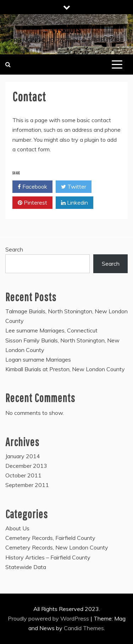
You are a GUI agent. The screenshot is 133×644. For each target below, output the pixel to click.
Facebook (32, 187)
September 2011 (27, 485)
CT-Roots (66, 30)
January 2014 (23, 456)
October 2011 (23, 475)
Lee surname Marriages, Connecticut (51, 330)
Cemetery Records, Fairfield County (50, 538)
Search (14, 249)
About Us (17, 528)
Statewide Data (26, 567)
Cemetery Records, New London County (57, 547)
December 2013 (26, 466)
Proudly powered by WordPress (49, 618)
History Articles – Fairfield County (48, 557)
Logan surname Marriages (38, 359)
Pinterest (32, 203)
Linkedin (74, 203)
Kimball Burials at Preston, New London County (65, 369)
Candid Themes (84, 628)
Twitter (74, 187)
